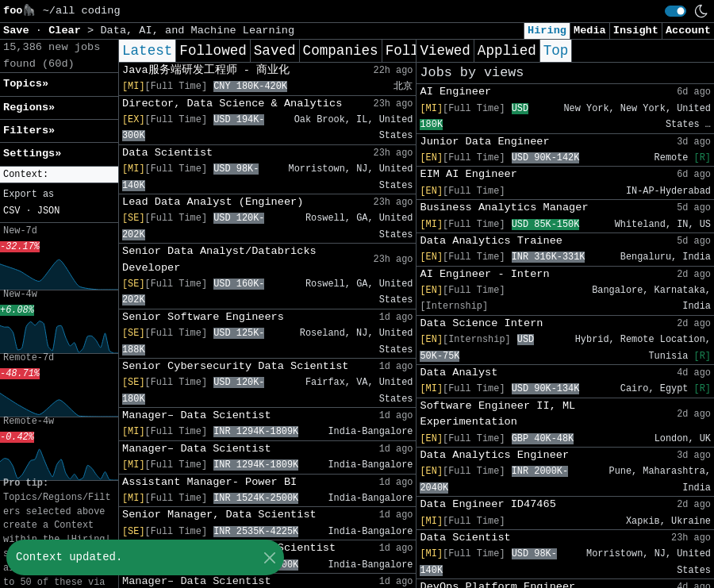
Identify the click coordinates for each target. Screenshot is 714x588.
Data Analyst (459, 373)
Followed (213, 51)
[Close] (269, 557)
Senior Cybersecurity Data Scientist (236, 366)
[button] (59, 175)
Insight (636, 31)
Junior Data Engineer (484, 142)
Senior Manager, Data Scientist (219, 515)
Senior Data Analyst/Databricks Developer (219, 259)
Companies (341, 51)
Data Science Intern (481, 323)
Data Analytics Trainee (491, 241)
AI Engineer (455, 92)
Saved (275, 51)
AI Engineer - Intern (484, 274)
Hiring (547, 31)
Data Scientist (167, 153)
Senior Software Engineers (203, 317)
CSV (12, 211)
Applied (507, 51)
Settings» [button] (32, 154)
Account (688, 31)
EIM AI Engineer (468, 174)
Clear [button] (68, 31)
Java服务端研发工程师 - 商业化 (206, 70)
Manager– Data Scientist (197, 415)
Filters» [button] (29, 131)
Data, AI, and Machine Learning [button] (197, 31)
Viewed (445, 51)
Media (590, 31)
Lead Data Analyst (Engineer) (213, 202)
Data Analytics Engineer (494, 455)
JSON (49, 211)
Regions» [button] (29, 108)
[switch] (676, 11)
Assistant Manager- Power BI (209, 482)
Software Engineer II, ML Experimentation (497, 414)
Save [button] (19, 31)
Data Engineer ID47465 (488, 504)
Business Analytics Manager (504, 208)
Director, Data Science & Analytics (232, 104)
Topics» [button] (26, 84)
